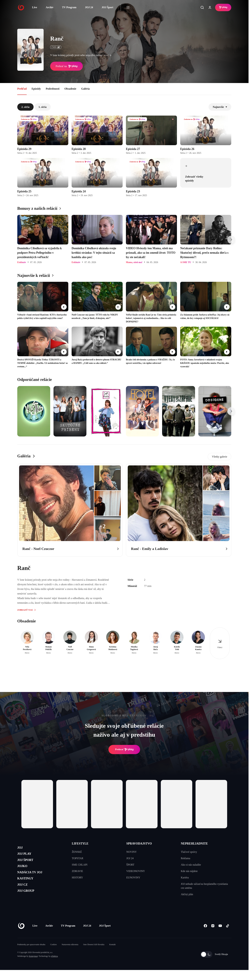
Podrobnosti (53, 89)
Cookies (53, 955)
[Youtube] (220, 936)
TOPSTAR (78, 858)
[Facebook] (205, 936)
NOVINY (132, 852)
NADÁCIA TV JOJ (34, 880)
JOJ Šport (107, 7)
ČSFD (56, 47)
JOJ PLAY (27, 856)
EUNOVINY (133, 877)
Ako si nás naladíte (191, 865)
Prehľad (22, 89)
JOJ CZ (24, 895)
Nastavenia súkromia (70, 955)
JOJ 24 (89, 7)
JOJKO (24, 872)
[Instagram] (213, 936)
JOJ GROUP (29, 903)
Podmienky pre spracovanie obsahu (31, 955)
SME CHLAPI (80, 865)
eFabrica (54, 966)
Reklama (186, 858)
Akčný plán (187, 894)
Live (35, 7)
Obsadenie (70, 89)
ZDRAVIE (77, 871)
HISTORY (77, 877)
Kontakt (112, 955)
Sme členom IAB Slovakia (94, 955)
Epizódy (36, 89)
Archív (50, 7)
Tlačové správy (189, 852)
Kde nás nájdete (189, 871)
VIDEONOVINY (136, 871)
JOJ (21, 849)
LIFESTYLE (80, 844)
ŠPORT (130, 865)
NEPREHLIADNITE (194, 844)
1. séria (43, 107)
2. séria (25, 107)
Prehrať (124, 750)
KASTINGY (28, 888)
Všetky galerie (219, 457)
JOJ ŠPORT (28, 864)
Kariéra (185, 877)
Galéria (85, 89)
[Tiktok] (228, 936)
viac (108, 55)
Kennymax (33, 966)
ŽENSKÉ (77, 852)
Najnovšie (220, 107)
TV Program (69, 7)
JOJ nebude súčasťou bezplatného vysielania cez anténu (204, 886)
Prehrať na (66, 66)
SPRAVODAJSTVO (139, 844)
